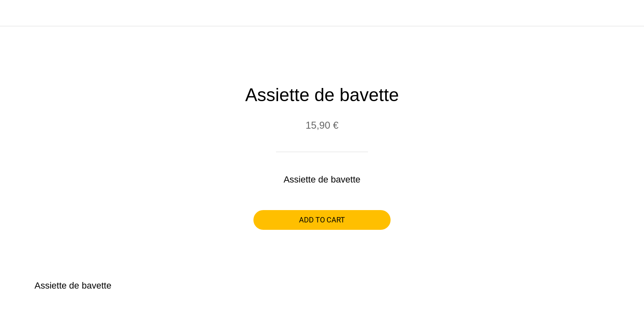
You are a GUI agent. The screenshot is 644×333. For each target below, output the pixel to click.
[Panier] (628, 13)
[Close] (16, 13)
